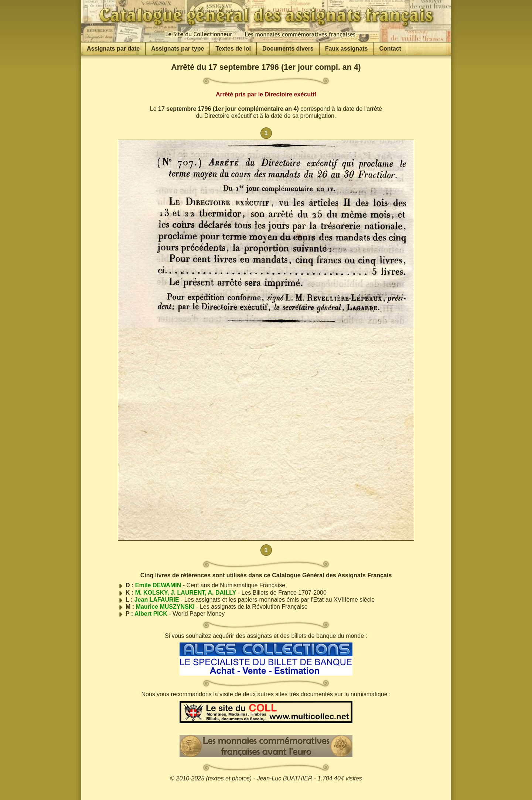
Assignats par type (178, 49)
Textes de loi (233, 49)
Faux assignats (347, 49)
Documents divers (288, 49)
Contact (390, 49)
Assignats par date (113, 49)
